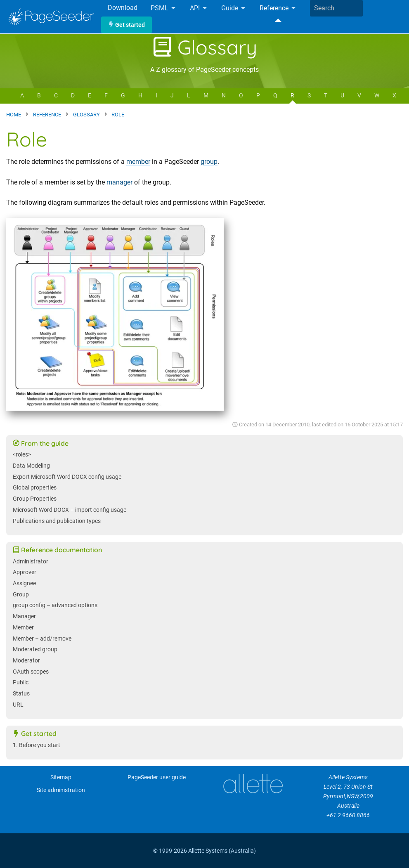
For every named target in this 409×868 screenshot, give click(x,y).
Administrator (31, 562)
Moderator (26, 661)
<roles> (22, 455)
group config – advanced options (55, 605)
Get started (126, 25)
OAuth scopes (31, 672)
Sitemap (61, 777)
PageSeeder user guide (157, 777)
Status (21, 694)
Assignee (24, 583)
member (138, 162)
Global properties (35, 488)
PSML (164, 8)
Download (123, 8)
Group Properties (35, 499)
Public (21, 682)
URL (18, 705)
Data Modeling (31, 466)
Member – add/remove (42, 639)
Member (23, 628)
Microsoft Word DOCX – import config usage (70, 510)
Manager (24, 616)
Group (21, 595)
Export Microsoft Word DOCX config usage (67, 477)
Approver (25, 572)
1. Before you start (37, 745)
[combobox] (336, 8)
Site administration (61, 790)
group (209, 162)
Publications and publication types (57, 521)
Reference (278, 8)
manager (119, 182)
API (199, 8)
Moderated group (35, 649)
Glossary (205, 47)
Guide (234, 8)
